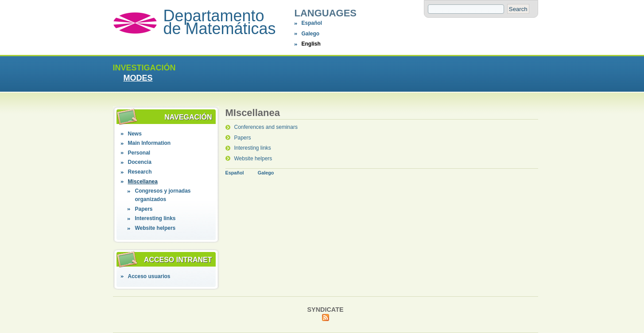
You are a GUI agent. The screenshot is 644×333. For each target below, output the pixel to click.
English (311, 44)
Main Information (149, 143)
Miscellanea (142, 182)
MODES (138, 78)
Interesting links (155, 218)
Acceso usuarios (149, 276)
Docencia (139, 162)
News (134, 134)
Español (312, 23)
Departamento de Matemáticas (220, 22)
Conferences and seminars (266, 127)
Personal (139, 153)
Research (140, 172)
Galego (310, 34)
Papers (144, 209)
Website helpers (155, 228)
